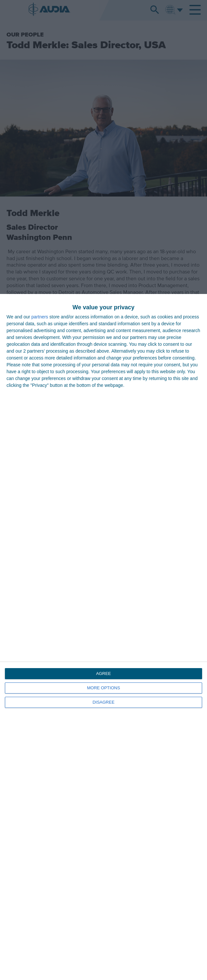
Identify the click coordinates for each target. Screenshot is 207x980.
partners (40, 317)
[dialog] (104, 637)
